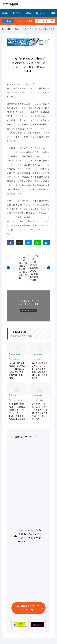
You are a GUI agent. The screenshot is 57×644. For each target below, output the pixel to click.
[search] (52, 21)
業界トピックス (41, 13)
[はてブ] (28, 243)
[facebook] (11, 243)
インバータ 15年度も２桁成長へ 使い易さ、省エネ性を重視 (23, 268)
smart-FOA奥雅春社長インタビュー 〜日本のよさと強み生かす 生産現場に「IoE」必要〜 (17, 370)
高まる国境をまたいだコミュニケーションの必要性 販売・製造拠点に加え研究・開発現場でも (40, 370)
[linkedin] (46, 243)
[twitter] (20, 243)
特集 (17, 29)
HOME (5, 13)
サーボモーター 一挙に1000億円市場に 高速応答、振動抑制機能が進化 (34, 268)
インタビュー (17, 13)
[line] (37, 243)
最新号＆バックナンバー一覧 (30, 608)
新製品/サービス (16, 354)
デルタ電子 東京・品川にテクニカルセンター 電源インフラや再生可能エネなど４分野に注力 (40, 411)
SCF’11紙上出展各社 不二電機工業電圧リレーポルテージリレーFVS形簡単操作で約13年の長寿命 (17, 411)
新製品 (29, 13)
